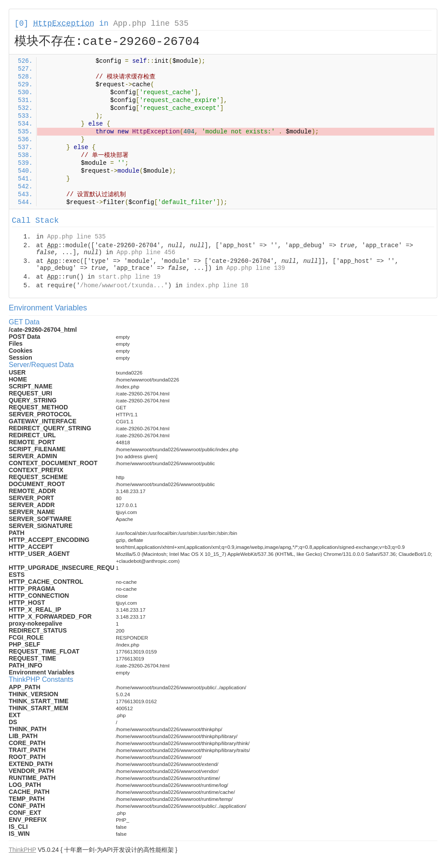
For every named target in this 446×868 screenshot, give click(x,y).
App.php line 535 (151, 24)
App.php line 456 (146, 252)
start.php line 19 (130, 277)
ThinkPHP (22, 850)
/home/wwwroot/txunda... (122, 286)
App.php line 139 (256, 268)
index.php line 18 (217, 286)
